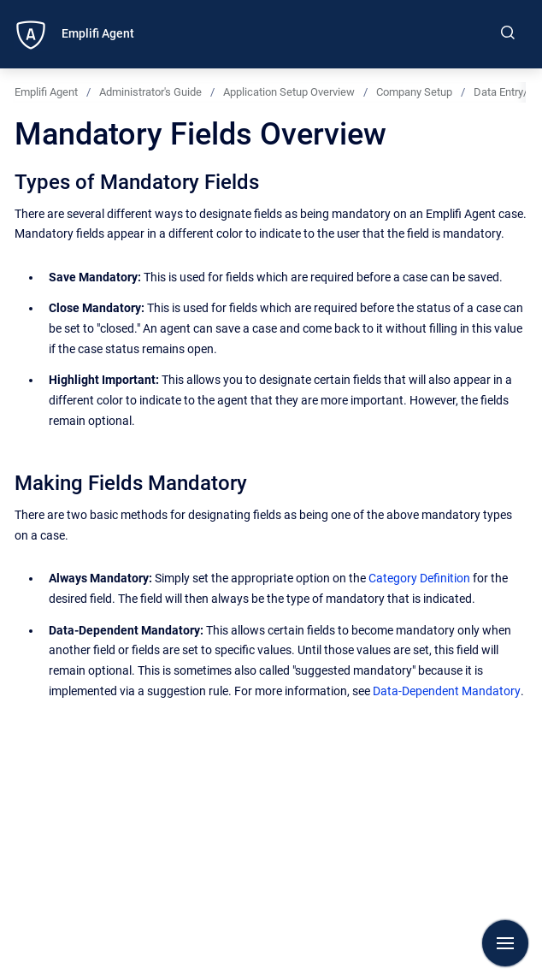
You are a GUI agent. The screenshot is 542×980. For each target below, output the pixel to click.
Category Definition (419, 578)
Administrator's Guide (150, 92)
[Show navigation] (505, 943)
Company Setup (414, 92)
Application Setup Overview (289, 92)
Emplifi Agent (98, 33)
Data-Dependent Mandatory (447, 691)
